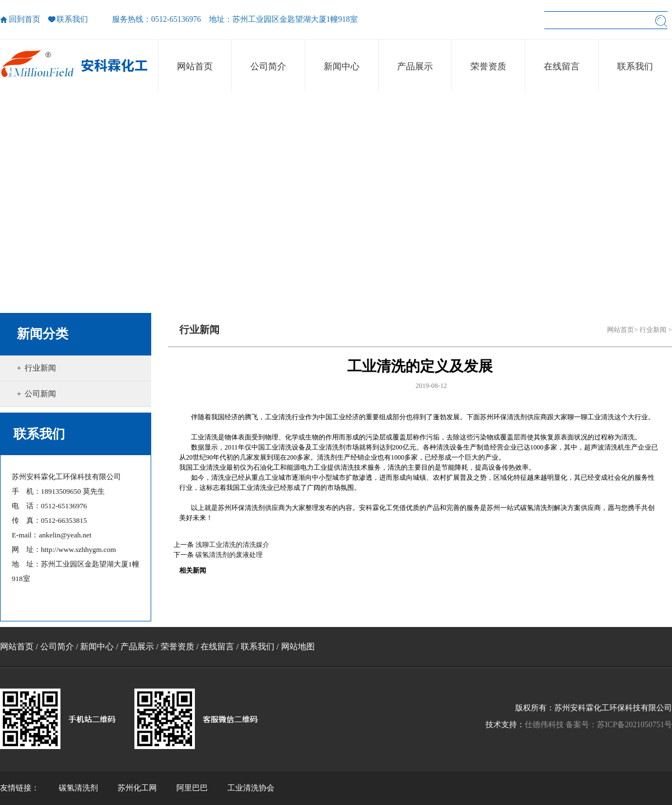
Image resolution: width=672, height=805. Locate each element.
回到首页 (25, 19)
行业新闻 (40, 368)
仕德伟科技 (544, 725)
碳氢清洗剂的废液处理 (229, 555)
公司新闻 (40, 394)
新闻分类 (43, 334)
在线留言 (217, 647)
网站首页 (620, 330)
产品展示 (137, 647)
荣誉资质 (178, 647)
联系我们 (72, 19)
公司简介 (57, 647)
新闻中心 (97, 647)
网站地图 (298, 647)
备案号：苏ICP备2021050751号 (619, 725)
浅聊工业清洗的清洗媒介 (232, 545)
